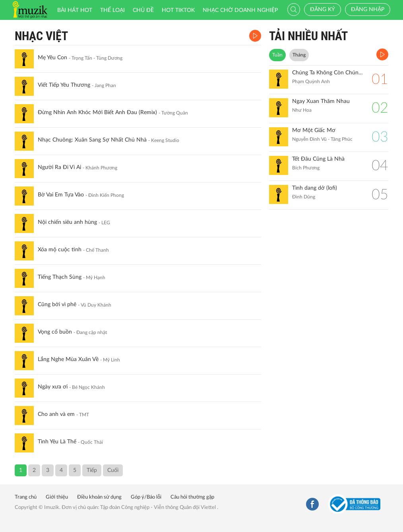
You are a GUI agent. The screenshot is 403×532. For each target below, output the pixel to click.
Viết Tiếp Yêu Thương (64, 85)
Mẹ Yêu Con (52, 58)
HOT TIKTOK (178, 10)
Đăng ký (323, 10)
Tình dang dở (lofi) (315, 188)
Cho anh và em (56, 414)
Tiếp (92, 470)
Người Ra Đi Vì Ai (59, 167)
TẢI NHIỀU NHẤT (308, 36)
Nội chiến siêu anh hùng (67, 222)
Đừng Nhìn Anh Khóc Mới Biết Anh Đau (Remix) (97, 113)
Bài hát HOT (75, 10)
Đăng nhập (368, 10)
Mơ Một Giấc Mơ (314, 130)
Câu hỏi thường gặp (192, 497)
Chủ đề (143, 10)
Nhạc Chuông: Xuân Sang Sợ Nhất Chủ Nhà (92, 140)
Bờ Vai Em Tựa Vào (61, 195)
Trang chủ (26, 497)
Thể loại (112, 10)
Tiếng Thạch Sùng (60, 277)
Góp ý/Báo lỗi (146, 497)
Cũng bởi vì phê (57, 305)
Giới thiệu (57, 497)
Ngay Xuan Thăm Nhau (321, 101)
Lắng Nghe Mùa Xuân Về (68, 359)
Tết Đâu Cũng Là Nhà (318, 159)
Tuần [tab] (277, 55)
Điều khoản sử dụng (99, 497)
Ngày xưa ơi (53, 387)
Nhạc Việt (41, 36)
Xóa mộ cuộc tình (60, 250)
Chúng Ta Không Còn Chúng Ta (328, 73)
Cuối (113, 470)
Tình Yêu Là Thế (57, 442)
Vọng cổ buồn (55, 332)
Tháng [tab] (299, 55)
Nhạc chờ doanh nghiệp (240, 10)
